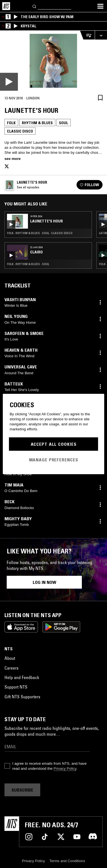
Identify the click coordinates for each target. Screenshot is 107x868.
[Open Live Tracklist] (87, 35)
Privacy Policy (65, 769)
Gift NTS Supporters (22, 697)
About (10, 658)
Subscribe (22, 790)
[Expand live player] (101, 35)
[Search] (35, 6)
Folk (11, 123)
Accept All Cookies (54, 444)
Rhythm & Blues (37, 123)
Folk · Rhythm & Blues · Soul (28, 264)
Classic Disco (20, 131)
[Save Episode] (100, 98)
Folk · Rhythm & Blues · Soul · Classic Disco (40, 233)
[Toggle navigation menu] (100, 6)
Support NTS (16, 687)
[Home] (6, 6)
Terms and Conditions (67, 861)
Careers (11, 668)
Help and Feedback (22, 677)
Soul (64, 123)
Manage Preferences (54, 460)
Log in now (44, 582)
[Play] (53, 61)
